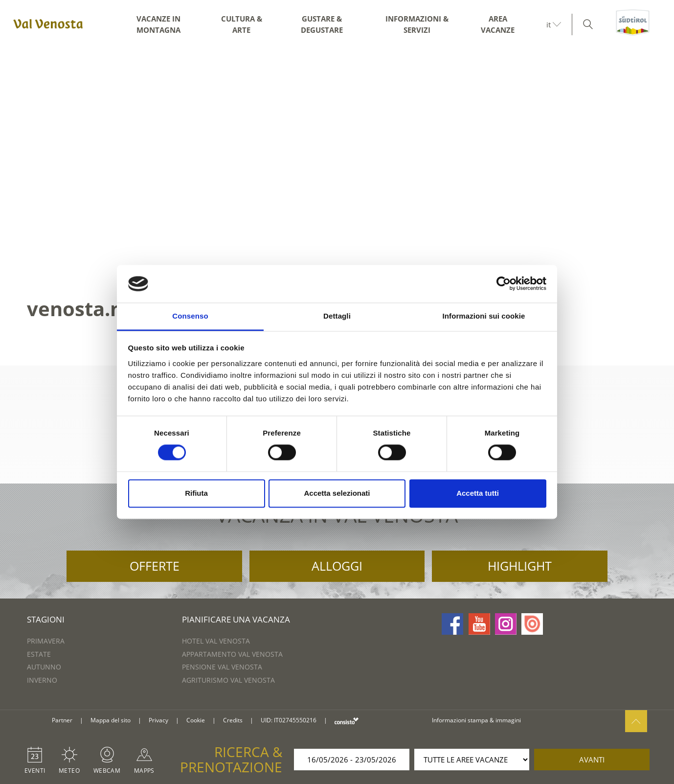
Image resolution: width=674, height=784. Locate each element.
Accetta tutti (478, 493)
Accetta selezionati (337, 493)
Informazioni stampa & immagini (476, 720)
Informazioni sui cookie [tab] (484, 316)
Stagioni (46, 619)
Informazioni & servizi (417, 24)
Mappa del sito (111, 720)
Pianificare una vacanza (236, 619)
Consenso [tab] (190, 316)
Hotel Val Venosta (216, 641)
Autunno (44, 667)
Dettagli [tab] (337, 316)
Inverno (42, 680)
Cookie (196, 720)
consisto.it (347, 721)
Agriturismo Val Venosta (228, 680)
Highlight (520, 566)
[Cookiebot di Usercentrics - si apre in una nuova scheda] (504, 284)
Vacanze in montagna (158, 24)
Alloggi (337, 566)
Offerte (155, 566)
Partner (62, 720)
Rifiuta (196, 493)
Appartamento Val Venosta (232, 654)
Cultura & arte (242, 24)
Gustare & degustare (322, 24)
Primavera (46, 641)
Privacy (158, 720)
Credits (233, 720)
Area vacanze (498, 24)
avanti (592, 760)
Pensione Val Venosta (222, 667)
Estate (39, 654)
